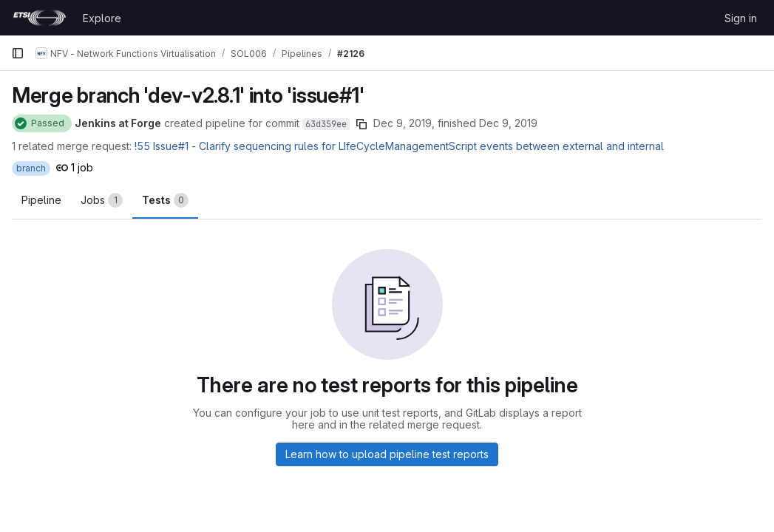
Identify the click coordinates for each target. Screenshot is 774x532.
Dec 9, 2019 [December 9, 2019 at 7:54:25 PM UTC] (403, 123)
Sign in (741, 18)
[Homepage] (40, 18)
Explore (102, 18)
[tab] (102, 200)
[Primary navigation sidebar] (18, 53)
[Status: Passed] (42, 123)
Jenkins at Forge (118, 123)
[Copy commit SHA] (361, 124)
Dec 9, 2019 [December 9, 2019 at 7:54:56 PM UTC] (508, 123)
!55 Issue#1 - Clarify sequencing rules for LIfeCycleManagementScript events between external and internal (399, 146)
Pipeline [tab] (41, 200)
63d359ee (326, 124)
